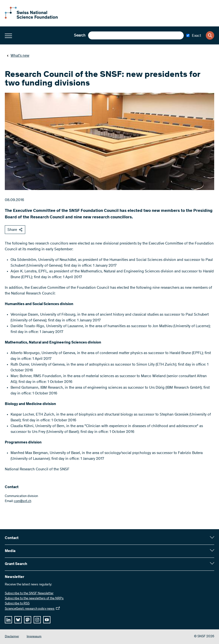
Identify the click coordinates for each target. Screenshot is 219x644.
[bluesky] (18, 620)
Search (80, 36)
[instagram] (37, 620)
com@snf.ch (23, 501)
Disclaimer (12, 637)
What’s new (18, 56)
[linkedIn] (8, 620)
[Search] (210, 35)
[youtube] (47, 620)
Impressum (34, 637)
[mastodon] (28, 620)
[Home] (31, 18)
